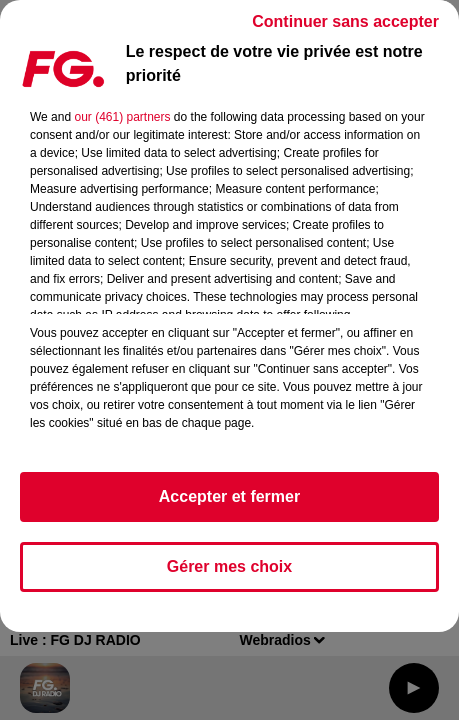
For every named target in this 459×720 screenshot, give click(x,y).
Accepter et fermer (229, 496)
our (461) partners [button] (122, 117)
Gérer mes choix (229, 566)
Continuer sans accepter (345, 21)
